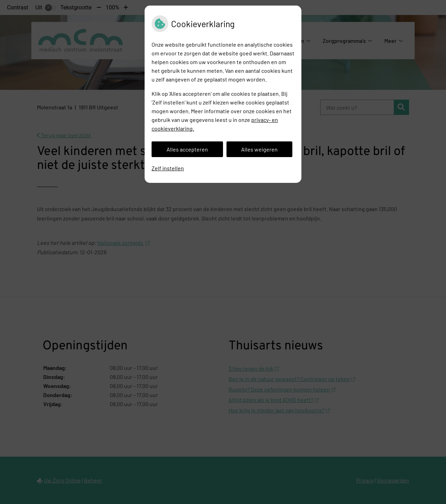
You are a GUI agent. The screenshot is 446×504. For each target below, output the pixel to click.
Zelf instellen (168, 168)
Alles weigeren (259, 149)
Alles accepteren (187, 149)
